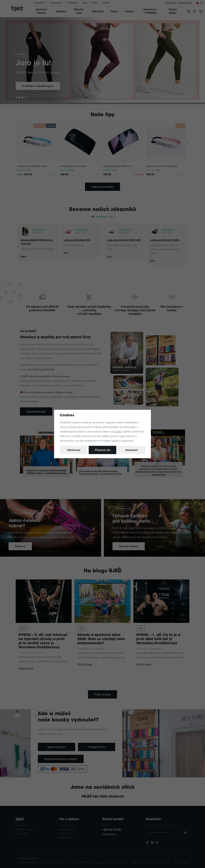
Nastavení (74, 450)
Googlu (118, 432)
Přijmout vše (131, 450)
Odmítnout (102, 450)
